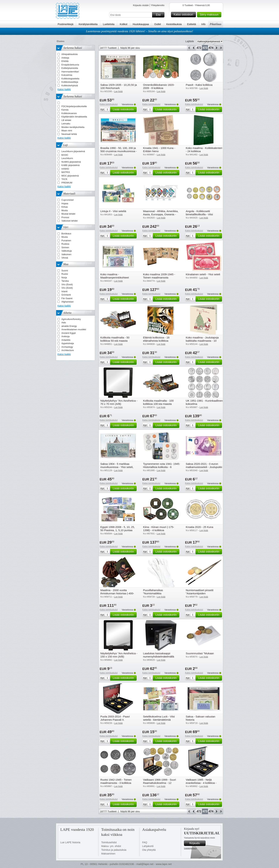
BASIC (65, 155)
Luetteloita (109, 24)
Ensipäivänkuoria (70, 65)
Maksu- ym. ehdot (111, 846)
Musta (65, 210)
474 (211, 48)
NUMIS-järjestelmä (71, 162)
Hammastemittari (70, 72)
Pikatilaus (216, 24)
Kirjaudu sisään (141, 5)
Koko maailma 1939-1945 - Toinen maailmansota (159, 276)
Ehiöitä (65, 61)
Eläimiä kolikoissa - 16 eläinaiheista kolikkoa (156, 339)
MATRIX (66, 172)
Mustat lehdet (68, 214)
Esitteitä (191, 24)
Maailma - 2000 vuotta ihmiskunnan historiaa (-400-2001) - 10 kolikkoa (117, 593)
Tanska (65, 281)
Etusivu (61, 41)
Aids (64, 323)
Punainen (66, 240)
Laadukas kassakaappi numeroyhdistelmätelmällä (159, 655)
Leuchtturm (67, 158)
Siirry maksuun (210, 15)
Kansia (65, 110)
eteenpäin (216, 48)
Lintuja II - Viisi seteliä (113, 211)
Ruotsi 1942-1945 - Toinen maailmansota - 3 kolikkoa (116, 781)
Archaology (67, 347)
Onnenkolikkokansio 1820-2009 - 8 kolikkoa (159, 86)
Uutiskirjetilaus (190, 848)
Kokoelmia (67, 75)
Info (203, 24)
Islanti (64, 291)
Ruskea (65, 244)
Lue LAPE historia (70, 842)
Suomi (65, 271)
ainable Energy (69, 326)
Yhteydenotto (158, 5)
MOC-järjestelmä (70, 176)
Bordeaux (66, 234)
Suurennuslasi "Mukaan (200, 653)
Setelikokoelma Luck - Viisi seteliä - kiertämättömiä (159, 718)
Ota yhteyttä (149, 850)
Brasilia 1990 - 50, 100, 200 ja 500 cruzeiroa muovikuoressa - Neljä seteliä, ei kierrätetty (119, 151)
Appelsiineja (68, 343)
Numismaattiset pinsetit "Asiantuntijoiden (200, 592)
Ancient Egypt (69, 333)
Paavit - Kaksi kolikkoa (199, 85)
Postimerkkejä (65, 24)
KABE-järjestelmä (70, 165)
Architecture (68, 350)
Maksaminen (108, 854)
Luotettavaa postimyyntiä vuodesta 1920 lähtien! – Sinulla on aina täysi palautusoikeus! (139, 31)
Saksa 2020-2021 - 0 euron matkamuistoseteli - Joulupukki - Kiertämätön (204, 467)
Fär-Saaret (67, 298)
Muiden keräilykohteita (73, 127)
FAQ (145, 842)
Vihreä (65, 258)
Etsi (160, 15)
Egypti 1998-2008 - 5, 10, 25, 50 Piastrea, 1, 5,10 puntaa (118, 529)
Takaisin (194, 48)
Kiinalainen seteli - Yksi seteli (203, 274)
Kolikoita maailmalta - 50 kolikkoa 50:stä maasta (115, 339)
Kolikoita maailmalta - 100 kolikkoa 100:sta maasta (158, 402)
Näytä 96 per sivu (130, 48)
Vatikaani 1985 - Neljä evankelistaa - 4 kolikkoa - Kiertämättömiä (201, 783)
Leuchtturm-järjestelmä (73, 151)
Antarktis (66, 340)
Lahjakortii (148, 846)
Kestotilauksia (174, 24)
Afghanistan (68, 302)
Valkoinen (66, 254)
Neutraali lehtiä (69, 134)
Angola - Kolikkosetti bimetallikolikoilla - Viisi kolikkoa (199, 214)
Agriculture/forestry (71, 319)
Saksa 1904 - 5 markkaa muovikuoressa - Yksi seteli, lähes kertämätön (117, 467)
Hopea (65, 203)
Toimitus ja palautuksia (114, 850)
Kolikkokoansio (69, 113)
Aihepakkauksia (69, 54)
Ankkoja (65, 336)
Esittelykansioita (70, 68)
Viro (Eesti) (67, 284)
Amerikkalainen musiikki (74, 329)
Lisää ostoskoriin (124, 109)
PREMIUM (67, 183)
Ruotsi (65, 274)
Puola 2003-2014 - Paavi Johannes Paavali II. (115, 718)
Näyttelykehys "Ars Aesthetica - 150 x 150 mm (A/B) (119, 655)
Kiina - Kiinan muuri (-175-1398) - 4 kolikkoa (159, 529)
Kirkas (65, 207)
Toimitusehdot (109, 842)
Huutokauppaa (141, 24)
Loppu (221, 48)
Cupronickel (68, 200)
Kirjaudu (197, 843)
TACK (64, 179)
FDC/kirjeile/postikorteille (74, 106)
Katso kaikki (64, 89)
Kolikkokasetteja (70, 82)
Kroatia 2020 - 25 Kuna (199, 527)
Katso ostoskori (184, 15)
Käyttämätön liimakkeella (74, 117)
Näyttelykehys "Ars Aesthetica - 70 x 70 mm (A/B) (119, 402)
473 (205, 48)
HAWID (65, 169)
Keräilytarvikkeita (88, 24)
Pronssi (65, 217)
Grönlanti (66, 295)
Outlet (158, 24)
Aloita (189, 48)
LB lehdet (66, 120)
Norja (64, 278)
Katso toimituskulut (109, 104)
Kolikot (123, 24)
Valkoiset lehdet (69, 221)
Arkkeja (65, 58)
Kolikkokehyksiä (70, 86)
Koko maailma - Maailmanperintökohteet (115, 276)
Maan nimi (67, 131)
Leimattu (66, 124)
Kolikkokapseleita (70, 79)
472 (199, 48)
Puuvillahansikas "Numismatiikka (153, 592)
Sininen (65, 247)
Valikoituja (67, 251)
